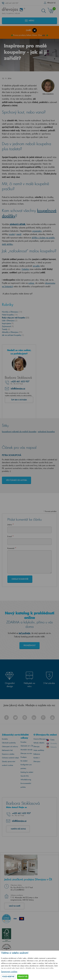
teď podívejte (24, 633)
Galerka (25, 269)
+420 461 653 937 (12, 3)
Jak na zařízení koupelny (13, 335)
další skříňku (7, 244)
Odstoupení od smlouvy (10, 746)
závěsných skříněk (17, 224)
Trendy (6, 329)
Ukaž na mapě (15, 906)
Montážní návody (27, 750)
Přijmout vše (23, 977)
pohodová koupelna (46, 431)
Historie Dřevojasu (40, 739)
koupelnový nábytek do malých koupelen (19, 431)
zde (44, 35)
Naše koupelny (10, 315)
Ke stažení (24, 761)
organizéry (37, 231)
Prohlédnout (30, 645)
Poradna (23, 742)
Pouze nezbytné (8, 977)
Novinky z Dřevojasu (12, 312)
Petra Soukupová (12, 455)
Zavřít (29, 30)
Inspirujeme (8, 323)
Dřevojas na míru (26, 753)
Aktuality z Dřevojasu (12, 332)
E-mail (10, 536)
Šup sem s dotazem (19, 400)
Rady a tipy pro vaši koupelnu (16, 318)
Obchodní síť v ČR (27, 746)
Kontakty (5, 739)
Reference (37, 754)
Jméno (10, 525)
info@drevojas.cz (18, 388)
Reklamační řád (7, 750)
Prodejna (24, 757)
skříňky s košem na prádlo (43, 238)
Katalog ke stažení (27, 772)
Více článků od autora (16, 480)
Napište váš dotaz (18, 829)
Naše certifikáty (39, 750)
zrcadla (36, 266)
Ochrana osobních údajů (10, 758)
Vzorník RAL (25, 776)
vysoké (12, 234)
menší (19, 234)
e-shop (31, 283)
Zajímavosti (8, 326)
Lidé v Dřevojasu (10, 320)
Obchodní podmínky (9, 743)
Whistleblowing (26, 780)
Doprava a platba (8, 754)
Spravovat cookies (9, 971)
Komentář (11, 548)
